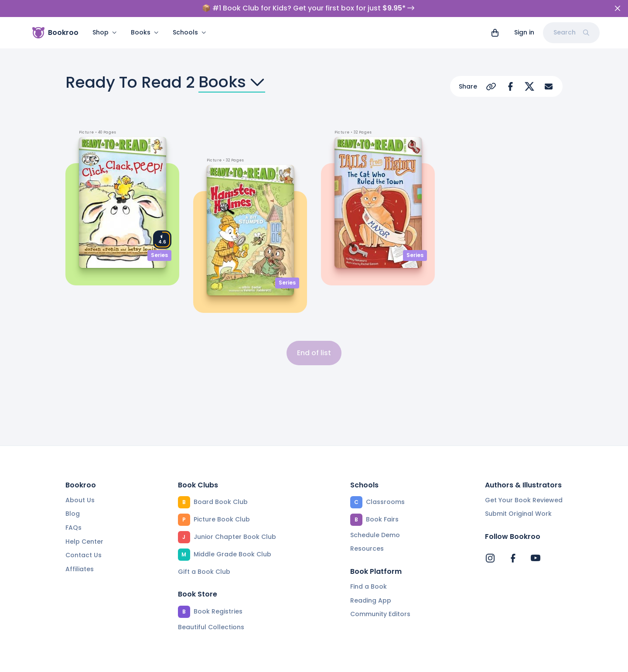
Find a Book (369, 586)
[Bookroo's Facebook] (513, 558)
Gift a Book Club (204, 572)
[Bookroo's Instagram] (490, 558)
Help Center (84, 542)
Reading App (371, 600)
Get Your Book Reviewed (524, 500)
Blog (73, 514)
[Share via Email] (549, 86)
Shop (105, 32)
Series (159, 255)
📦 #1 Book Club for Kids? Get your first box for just (308, 8)
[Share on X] (529, 86)
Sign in (524, 32)
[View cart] (495, 33)
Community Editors (380, 614)
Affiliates (80, 569)
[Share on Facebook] (510, 86)
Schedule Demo (375, 535)
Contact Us (84, 555)
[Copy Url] (491, 86)
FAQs (73, 528)
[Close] (618, 8)
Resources (367, 549)
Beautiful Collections (211, 627)
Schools (189, 32)
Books (145, 32)
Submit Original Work (518, 514)
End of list (314, 353)
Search (571, 32)
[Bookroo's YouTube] (536, 558)
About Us (80, 500)
